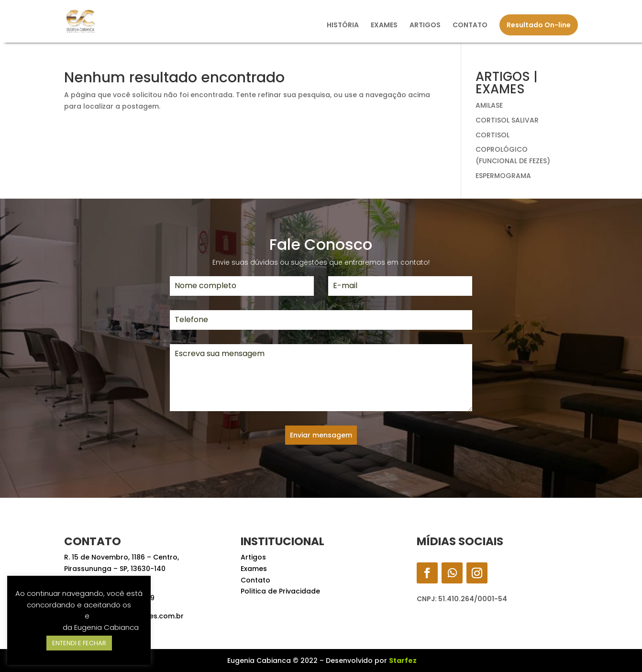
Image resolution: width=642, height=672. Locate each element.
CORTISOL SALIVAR (507, 120)
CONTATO (470, 26)
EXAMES (384, 26)
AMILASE (489, 105)
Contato (255, 580)
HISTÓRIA (343, 26)
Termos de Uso (56, 616)
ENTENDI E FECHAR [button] (79, 643)
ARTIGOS (425, 26)
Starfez (403, 661)
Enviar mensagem (321, 435)
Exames (254, 569)
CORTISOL (493, 135)
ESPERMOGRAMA (503, 176)
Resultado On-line (539, 25)
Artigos (253, 557)
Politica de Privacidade (280, 591)
